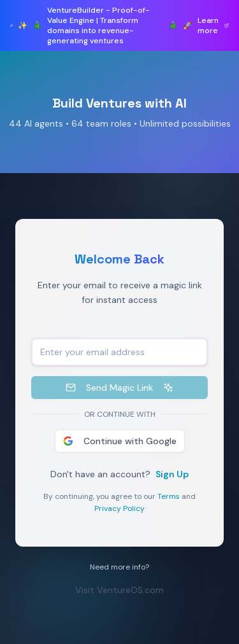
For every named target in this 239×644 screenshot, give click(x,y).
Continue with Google (122, 441)
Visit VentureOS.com (123, 590)
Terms (172, 496)
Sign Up (175, 474)
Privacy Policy (123, 508)
